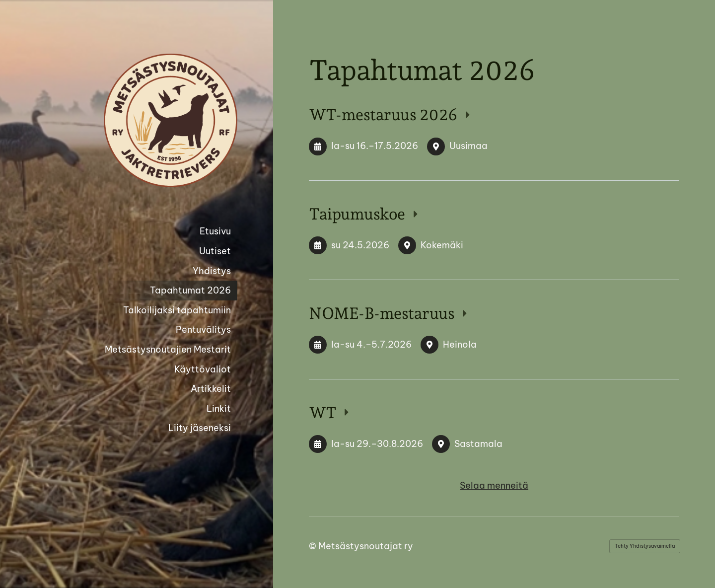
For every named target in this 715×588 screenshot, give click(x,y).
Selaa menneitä (494, 485)
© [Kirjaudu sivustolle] (314, 546)
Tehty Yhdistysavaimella (645, 546)
